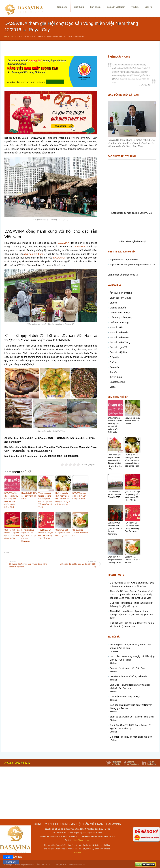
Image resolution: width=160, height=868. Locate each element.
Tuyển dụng (116, 377)
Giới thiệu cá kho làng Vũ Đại (125, 697)
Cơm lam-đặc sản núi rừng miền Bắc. (129, 676)
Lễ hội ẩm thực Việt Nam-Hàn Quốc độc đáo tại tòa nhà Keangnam (29, 536)
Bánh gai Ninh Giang (120, 298)
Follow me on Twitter (116, 763)
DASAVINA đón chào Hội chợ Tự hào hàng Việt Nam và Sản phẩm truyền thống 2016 (11, 500)
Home (7, 36)
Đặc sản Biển (117, 327)
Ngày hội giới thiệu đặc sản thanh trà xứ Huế (29, 496)
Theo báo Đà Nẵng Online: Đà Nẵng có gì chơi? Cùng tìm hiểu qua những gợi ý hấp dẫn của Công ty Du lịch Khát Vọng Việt (131, 594)
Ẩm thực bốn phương (121, 293)
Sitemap (77, 853)
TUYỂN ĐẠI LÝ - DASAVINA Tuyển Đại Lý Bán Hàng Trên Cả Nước (46, 534)
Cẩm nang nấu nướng (121, 318)
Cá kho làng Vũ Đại (120, 313)
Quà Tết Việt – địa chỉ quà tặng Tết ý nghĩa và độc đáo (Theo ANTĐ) (12, 534)
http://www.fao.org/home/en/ (124, 260)
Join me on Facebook (133, 763)
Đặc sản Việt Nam (116, 7)
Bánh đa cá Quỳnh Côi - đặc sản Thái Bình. (132, 717)
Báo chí (114, 303)
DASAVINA (63, 243)
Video (113, 387)
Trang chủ (62, 7)
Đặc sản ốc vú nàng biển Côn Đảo (127, 668)
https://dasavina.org (81, 840)
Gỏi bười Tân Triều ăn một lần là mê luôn (80, 533)
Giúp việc (115, 357)
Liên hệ (149, 7)
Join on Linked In (152, 763)
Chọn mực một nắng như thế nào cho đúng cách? (63, 533)
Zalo (8, 857)
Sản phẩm (95, 7)
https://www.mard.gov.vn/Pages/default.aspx (132, 264)
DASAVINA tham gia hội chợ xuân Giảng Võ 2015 (79, 496)
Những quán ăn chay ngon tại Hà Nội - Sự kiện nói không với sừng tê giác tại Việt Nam (63, 499)
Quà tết (114, 362)
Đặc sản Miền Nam (120, 337)
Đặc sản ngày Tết (119, 347)
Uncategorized (117, 382)
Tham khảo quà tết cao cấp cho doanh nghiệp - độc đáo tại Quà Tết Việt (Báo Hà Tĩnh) (45, 500)
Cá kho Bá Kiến (118, 308)
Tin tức (135, 7)
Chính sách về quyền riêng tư (123, 275)
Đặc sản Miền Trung (120, 342)
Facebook (11, 862)
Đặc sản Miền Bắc (119, 332)
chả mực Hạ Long (34, 254)
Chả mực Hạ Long (119, 322)
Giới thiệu (79, 7)
